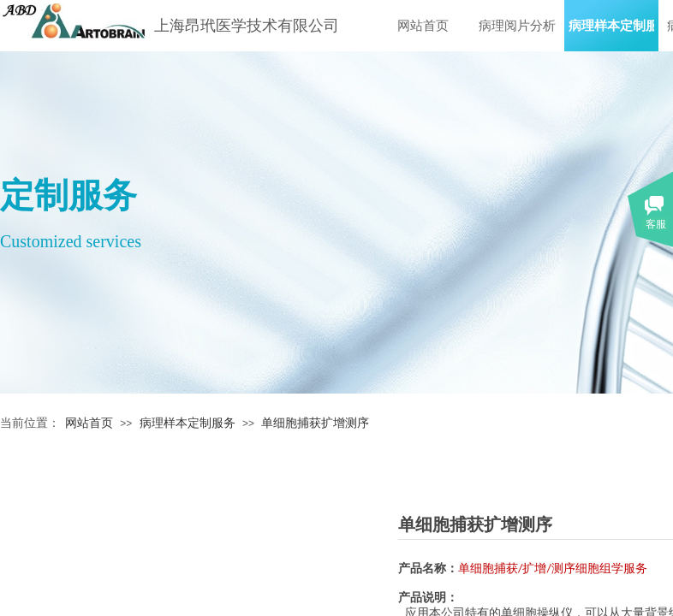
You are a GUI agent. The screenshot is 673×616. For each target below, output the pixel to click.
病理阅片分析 (517, 26)
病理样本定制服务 (611, 26)
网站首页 (423, 26)
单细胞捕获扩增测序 (315, 423)
